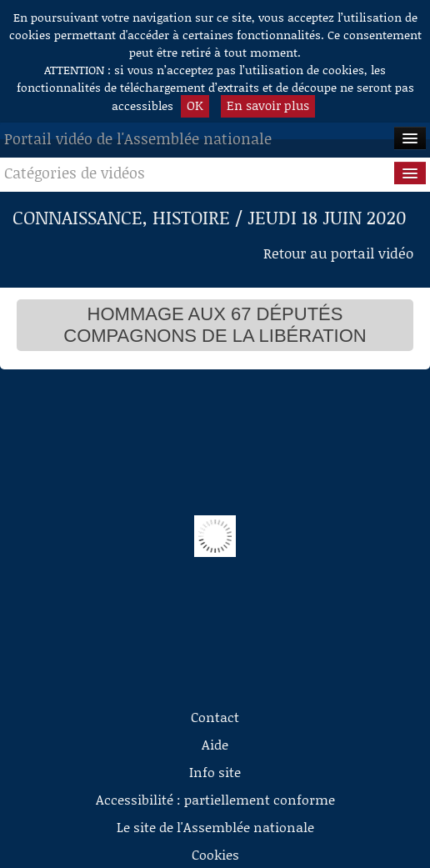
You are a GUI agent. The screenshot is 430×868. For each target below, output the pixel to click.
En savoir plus (268, 105)
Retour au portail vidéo (338, 253)
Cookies (215, 854)
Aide (215, 744)
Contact (215, 717)
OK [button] (195, 105)
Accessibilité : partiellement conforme (215, 799)
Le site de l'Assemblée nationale (215, 827)
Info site (215, 772)
